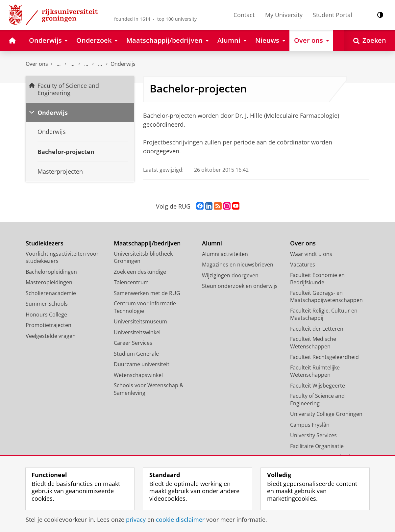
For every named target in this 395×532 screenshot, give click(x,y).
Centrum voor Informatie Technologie (145, 307)
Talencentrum (131, 282)
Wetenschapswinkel (138, 375)
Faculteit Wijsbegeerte (318, 386)
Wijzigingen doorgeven (230, 275)
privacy (136, 519)
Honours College (46, 315)
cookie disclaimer (180, 519)
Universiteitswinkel (137, 332)
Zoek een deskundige (140, 272)
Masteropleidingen (49, 282)
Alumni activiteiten (225, 254)
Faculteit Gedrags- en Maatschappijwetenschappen (326, 297)
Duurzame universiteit (142, 364)
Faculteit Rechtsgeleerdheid (324, 357)
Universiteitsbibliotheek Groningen (143, 257)
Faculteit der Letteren (317, 329)
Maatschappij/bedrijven (147, 243)
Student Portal (333, 15)
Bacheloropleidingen (51, 272)
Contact (244, 15)
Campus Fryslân (310, 425)
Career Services (133, 343)
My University (284, 15)
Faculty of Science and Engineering (59, 64)
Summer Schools (47, 304)
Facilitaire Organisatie (317, 446)
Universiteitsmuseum (140, 321)
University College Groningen (326, 414)
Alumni (212, 243)
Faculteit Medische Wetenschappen (313, 343)
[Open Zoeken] (370, 41)
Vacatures (303, 265)
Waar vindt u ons (311, 254)
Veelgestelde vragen (51, 336)
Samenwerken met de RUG (147, 293)
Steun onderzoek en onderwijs (240, 286)
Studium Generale (136, 354)
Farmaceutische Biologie (100, 64)
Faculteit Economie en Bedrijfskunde (317, 279)
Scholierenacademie (51, 293)
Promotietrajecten (49, 325)
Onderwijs (123, 64)
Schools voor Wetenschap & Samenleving (149, 389)
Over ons (37, 64)
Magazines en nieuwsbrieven (238, 265)
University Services (313, 435)
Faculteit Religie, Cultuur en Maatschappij (324, 314)
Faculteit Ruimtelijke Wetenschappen (315, 371)
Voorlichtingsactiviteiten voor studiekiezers (62, 257)
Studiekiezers (45, 243)
